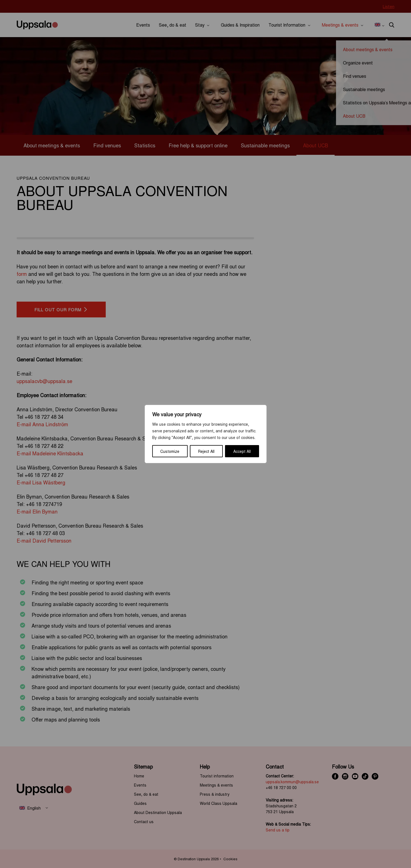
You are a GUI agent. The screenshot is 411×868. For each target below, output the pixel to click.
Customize (170, 451)
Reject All (206, 451)
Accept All (242, 451)
